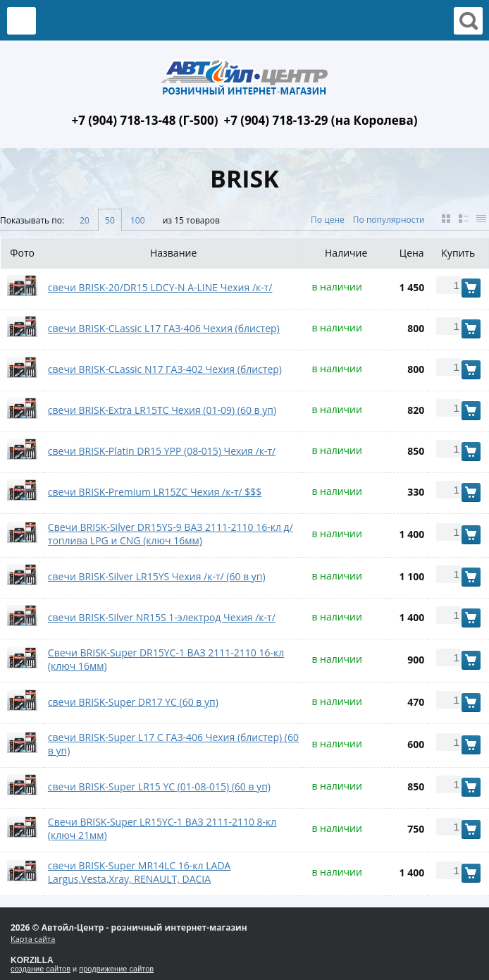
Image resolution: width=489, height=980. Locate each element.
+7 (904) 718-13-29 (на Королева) (321, 120)
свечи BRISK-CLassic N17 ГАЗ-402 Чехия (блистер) (165, 369)
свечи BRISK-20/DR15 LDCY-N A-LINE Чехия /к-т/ (160, 287)
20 (85, 220)
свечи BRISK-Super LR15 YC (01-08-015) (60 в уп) (159, 786)
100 (138, 220)
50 (110, 220)
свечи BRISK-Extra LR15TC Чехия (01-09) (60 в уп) (162, 410)
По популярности (389, 220)
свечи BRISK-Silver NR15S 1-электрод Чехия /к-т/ (162, 617)
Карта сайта (33, 939)
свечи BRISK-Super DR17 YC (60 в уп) (133, 702)
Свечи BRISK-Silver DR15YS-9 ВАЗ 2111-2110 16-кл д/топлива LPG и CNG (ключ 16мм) (171, 534)
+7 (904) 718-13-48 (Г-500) (144, 120)
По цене (328, 220)
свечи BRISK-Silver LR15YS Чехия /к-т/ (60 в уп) (157, 576)
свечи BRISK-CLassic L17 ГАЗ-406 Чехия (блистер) (164, 328)
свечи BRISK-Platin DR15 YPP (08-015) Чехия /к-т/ (162, 451)
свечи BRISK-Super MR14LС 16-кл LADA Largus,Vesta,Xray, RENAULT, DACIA (140, 872)
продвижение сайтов (116, 969)
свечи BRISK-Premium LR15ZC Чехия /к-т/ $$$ (155, 492)
